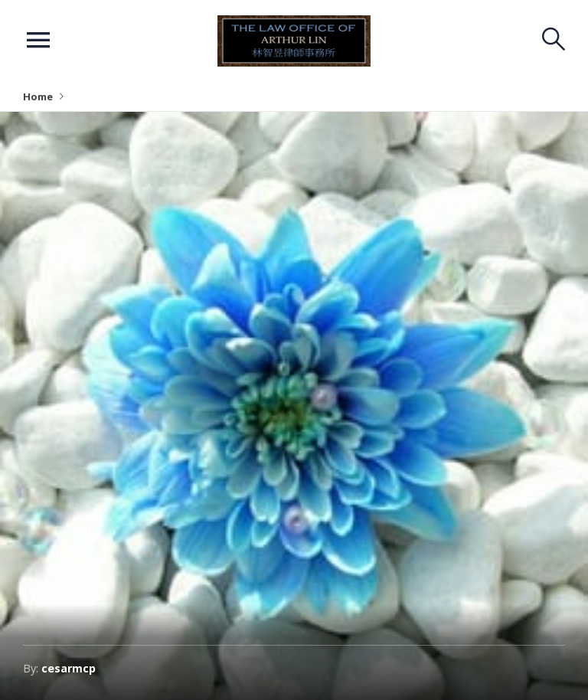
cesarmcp (69, 668)
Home (38, 96)
